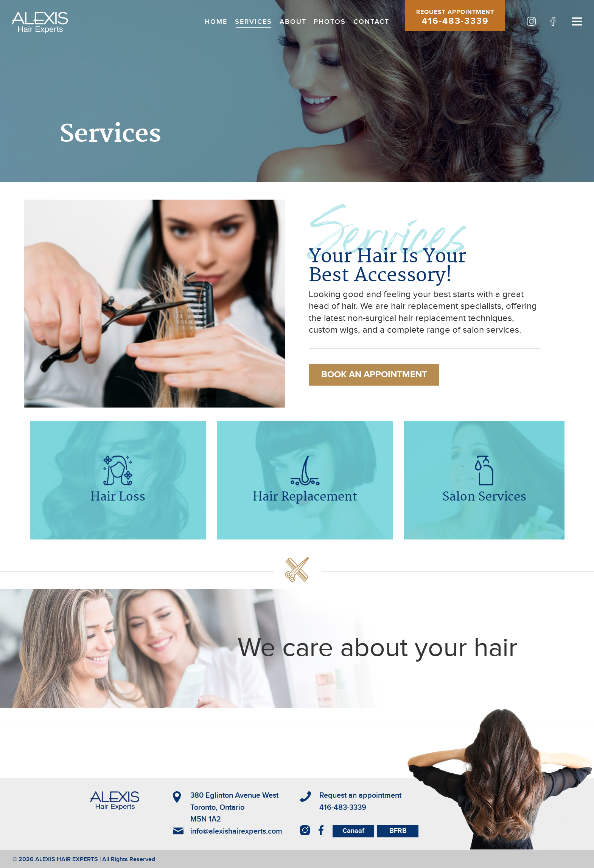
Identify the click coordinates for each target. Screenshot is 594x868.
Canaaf (353, 831)
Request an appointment (360, 795)
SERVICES (253, 22)
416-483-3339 (455, 21)
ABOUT (293, 22)
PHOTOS (330, 22)
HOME (216, 22)
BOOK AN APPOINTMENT (374, 375)
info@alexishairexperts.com (236, 831)
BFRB (398, 831)
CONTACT (371, 22)
